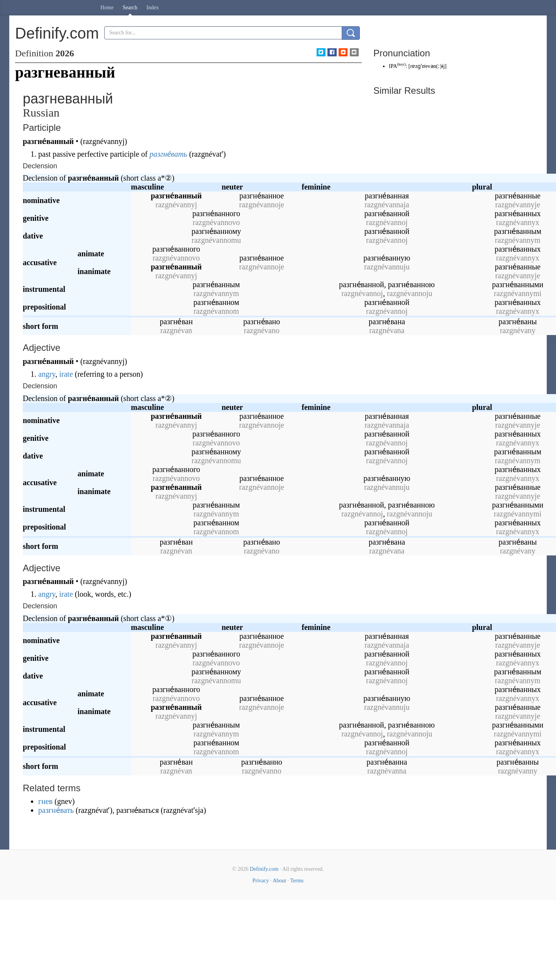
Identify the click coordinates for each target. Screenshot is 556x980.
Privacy (261, 881)
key (401, 64)
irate (66, 374)
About (279, 881)
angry (47, 374)
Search (130, 8)
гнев (45, 801)
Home (107, 8)
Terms (297, 881)
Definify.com (264, 869)
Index (153, 8)
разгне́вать (168, 154)
